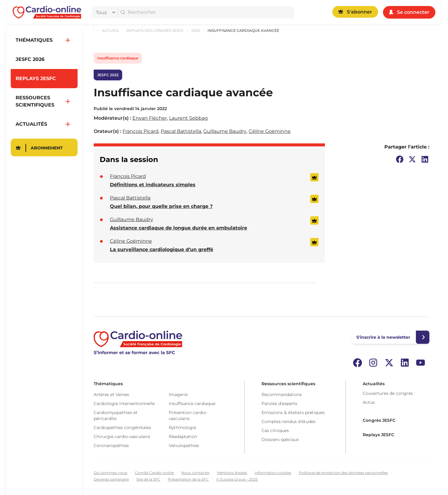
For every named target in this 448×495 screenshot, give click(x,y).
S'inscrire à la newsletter (383, 337)
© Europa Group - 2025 (237, 479)
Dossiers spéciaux (280, 439)
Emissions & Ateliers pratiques (293, 412)
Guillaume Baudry (225, 131)
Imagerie (178, 394)
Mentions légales (232, 473)
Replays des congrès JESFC (155, 30)
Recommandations (282, 394)
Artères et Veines (111, 394)
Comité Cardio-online (154, 473)
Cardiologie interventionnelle (124, 403)
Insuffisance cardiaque (118, 58)
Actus (369, 402)
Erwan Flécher (150, 118)
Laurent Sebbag (188, 118)
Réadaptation (183, 436)
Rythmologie (182, 427)
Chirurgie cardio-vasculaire (122, 436)
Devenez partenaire (111, 479)
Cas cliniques (275, 430)
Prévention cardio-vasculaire (188, 415)
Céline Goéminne (270, 131)
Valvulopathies (184, 445)
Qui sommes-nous (110, 473)
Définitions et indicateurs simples (153, 185)
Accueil (110, 30)
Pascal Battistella (181, 131)
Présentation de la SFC (188, 479)
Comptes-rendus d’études (289, 421)
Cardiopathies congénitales (122, 427)
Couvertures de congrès (388, 393)
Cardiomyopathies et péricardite (116, 415)
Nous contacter (195, 473)
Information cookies (273, 473)
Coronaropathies (111, 445)
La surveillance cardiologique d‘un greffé (162, 249)
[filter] (104, 12)
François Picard (141, 131)
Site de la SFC (148, 479)
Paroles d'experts (279, 403)
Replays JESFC (378, 435)
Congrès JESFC (379, 420)
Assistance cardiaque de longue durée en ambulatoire (179, 228)
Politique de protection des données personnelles (343, 473)
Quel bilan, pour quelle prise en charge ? (161, 206)
